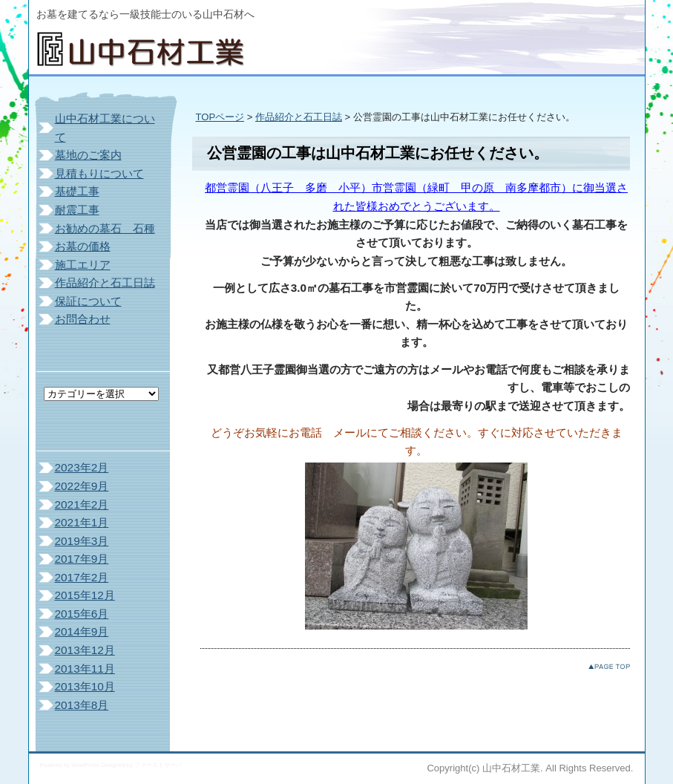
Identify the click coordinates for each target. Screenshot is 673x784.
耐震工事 (77, 210)
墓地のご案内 (88, 155)
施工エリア (83, 265)
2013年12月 (85, 650)
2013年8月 (82, 705)
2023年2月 (82, 467)
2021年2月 (82, 504)
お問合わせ (83, 319)
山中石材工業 (148, 45)
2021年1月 (82, 522)
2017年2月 (82, 577)
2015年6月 (82, 614)
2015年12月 (85, 595)
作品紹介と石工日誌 (299, 117)
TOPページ (220, 117)
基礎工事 (77, 191)
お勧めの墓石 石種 (105, 228)
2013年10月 (85, 686)
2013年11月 (85, 669)
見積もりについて (99, 173)
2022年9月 (82, 486)
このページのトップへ (609, 666)
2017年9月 (82, 559)
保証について (88, 301)
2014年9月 (82, 631)
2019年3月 (82, 541)
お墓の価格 (83, 246)
